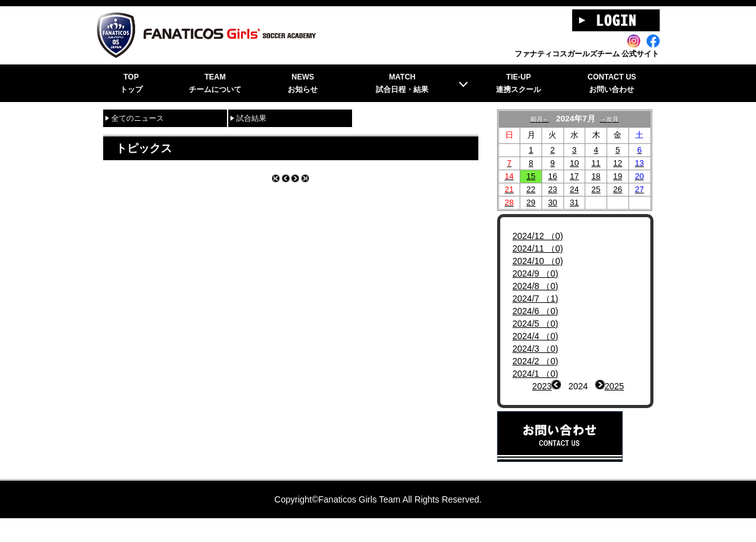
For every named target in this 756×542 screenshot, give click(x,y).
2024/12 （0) (538, 250)
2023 (542, 400)
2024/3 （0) (536, 362)
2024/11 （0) (538, 262)
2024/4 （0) (536, 350)
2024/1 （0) (536, 387)
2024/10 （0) (538, 275)
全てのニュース (138, 132)
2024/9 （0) (536, 287)
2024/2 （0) (536, 375)
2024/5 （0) (536, 337)
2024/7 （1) (536, 312)
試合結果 (251, 132)
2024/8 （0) (536, 300)
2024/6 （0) (536, 325)
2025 (614, 400)
